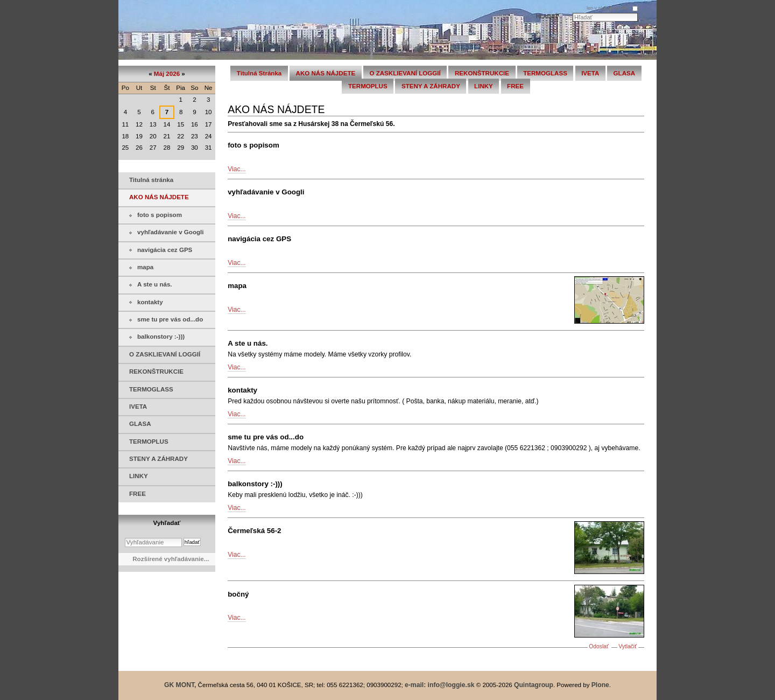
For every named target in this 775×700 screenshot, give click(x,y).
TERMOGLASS (545, 73)
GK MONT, (180, 685)
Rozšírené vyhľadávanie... (171, 559)
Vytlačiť (628, 646)
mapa (237, 286)
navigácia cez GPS (259, 239)
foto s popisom (253, 145)
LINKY (484, 86)
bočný (238, 594)
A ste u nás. (248, 343)
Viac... (237, 169)
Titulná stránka (259, 73)
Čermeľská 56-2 (254, 531)
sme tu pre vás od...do (266, 437)
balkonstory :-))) (255, 484)
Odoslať (599, 646)
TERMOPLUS (368, 86)
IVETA (590, 73)
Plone (600, 685)
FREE (515, 86)
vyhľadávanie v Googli (266, 192)
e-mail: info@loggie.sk (439, 685)
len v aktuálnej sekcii (609, 8)
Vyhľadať (167, 523)
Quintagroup (534, 685)
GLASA (625, 73)
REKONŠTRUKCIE (482, 73)
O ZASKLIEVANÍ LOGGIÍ (405, 73)
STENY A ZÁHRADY (431, 86)
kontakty (242, 390)
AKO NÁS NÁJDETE (326, 73)
